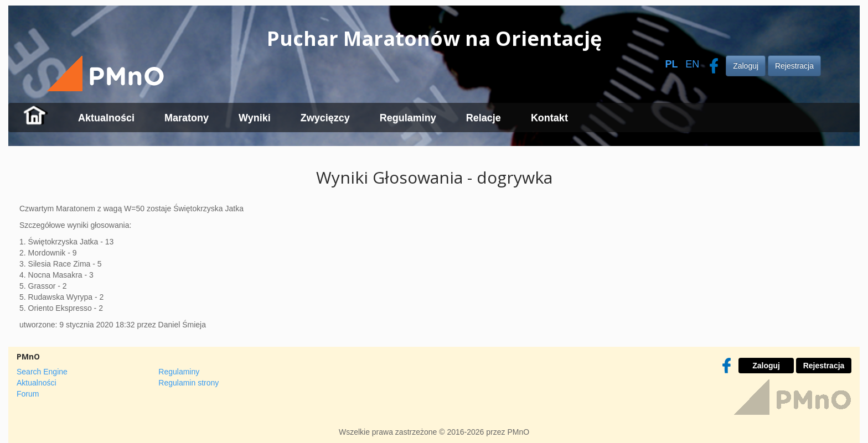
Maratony (187, 118)
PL (671, 64)
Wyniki (255, 118)
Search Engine (42, 372)
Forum (28, 394)
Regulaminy (408, 118)
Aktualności (106, 118)
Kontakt (549, 118)
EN (692, 64)
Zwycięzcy (325, 118)
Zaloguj (746, 66)
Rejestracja (794, 66)
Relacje (484, 118)
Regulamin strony (188, 383)
